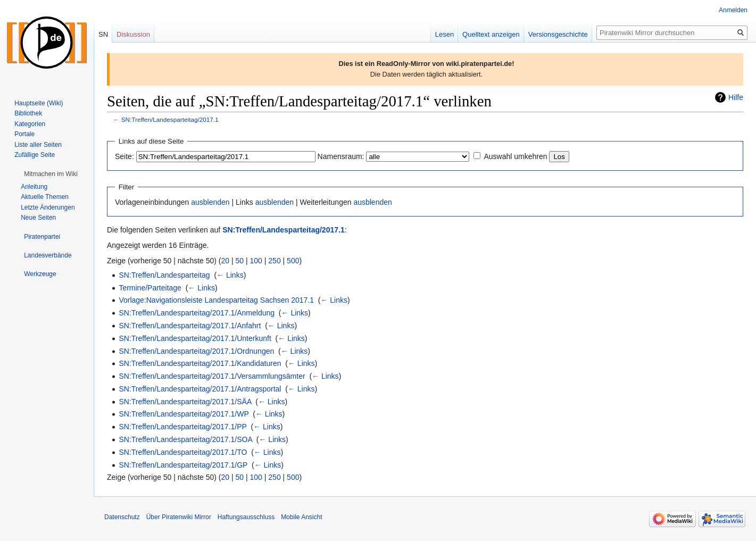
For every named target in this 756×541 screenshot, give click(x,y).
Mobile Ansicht (301, 517)
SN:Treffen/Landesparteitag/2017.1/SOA (185, 439)
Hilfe (736, 97)
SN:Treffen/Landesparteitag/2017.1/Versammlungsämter (212, 376)
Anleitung (34, 187)
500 (293, 261)
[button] (51, 174)
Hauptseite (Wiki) (39, 103)
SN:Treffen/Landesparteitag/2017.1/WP (184, 414)
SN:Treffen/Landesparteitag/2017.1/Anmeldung (197, 313)
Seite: (124, 156)
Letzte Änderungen (48, 207)
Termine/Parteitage (150, 288)
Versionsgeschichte (558, 34)
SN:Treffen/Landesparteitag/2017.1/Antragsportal (200, 389)
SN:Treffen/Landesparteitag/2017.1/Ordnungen (196, 351)
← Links (230, 275)
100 (256, 261)
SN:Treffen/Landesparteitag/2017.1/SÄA (185, 402)
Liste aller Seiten (38, 145)
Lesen (445, 34)
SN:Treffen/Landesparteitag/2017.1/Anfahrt (190, 326)
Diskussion (133, 34)
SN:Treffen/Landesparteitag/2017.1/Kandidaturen (200, 363)
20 (226, 261)
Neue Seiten (38, 218)
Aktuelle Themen (45, 197)
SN (103, 34)
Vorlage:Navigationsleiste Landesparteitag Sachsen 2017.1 (216, 300)
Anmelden (733, 10)
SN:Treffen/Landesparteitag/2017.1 (170, 119)
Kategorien (30, 124)
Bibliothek (28, 113)
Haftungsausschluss (246, 517)
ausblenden (210, 202)
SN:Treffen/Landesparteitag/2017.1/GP (183, 465)
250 (274, 261)
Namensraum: (341, 156)
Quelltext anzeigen (491, 34)
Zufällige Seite (35, 155)
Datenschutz (122, 517)
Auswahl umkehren (515, 156)
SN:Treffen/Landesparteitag (164, 275)
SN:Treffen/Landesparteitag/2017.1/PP (182, 427)
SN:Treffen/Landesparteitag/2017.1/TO (183, 452)
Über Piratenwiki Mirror (179, 517)
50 (240, 261)
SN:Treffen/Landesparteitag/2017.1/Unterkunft (195, 338)
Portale (24, 134)
